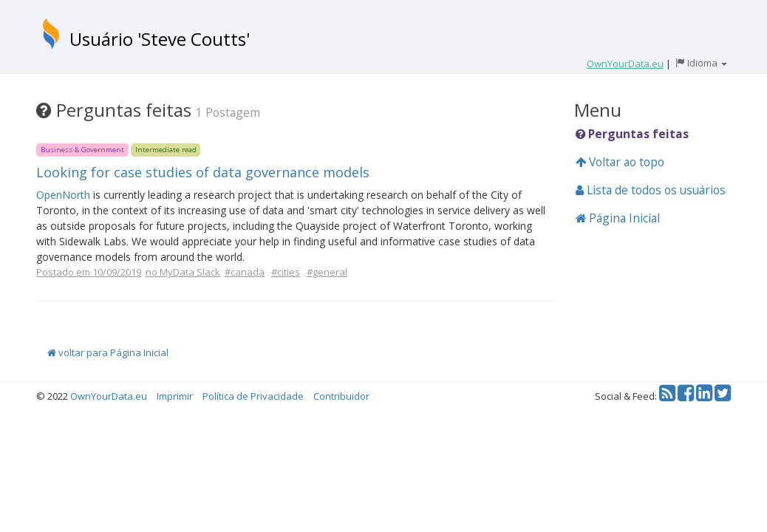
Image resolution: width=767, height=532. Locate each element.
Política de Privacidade (253, 396)
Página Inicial (618, 218)
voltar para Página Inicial (108, 352)
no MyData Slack (183, 272)
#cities (286, 272)
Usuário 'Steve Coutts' (160, 39)
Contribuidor (341, 396)
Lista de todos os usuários (651, 190)
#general (327, 272)
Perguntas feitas (632, 134)
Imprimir (175, 396)
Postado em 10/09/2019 (89, 272)
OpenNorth (63, 195)
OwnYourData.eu (109, 396)
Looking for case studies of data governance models (203, 172)
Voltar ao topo (620, 162)
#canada (245, 272)
